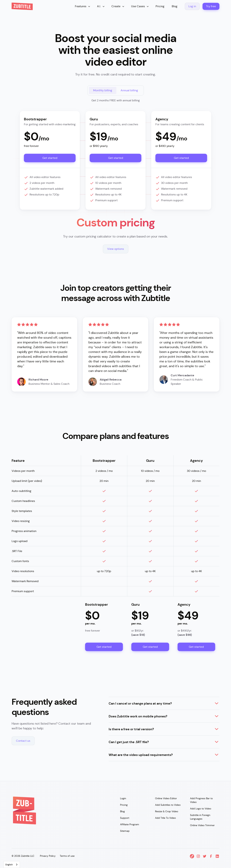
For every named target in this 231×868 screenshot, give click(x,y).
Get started (50, 158)
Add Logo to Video (201, 809)
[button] (83, 6)
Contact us (23, 741)
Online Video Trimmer (202, 825)
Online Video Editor (166, 798)
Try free (211, 6)
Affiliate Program (130, 824)
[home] (22, 6)
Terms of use (67, 856)
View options (116, 249)
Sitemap (125, 831)
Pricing (160, 6)
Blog (175, 6)
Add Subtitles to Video (168, 805)
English (9, 865)
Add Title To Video (165, 818)
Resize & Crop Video (167, 811)
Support (125, 818)
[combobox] (12, 865)
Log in (192, 6)
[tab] (103, 90)
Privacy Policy (48, 856)
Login (123, 798)
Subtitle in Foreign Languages (200, 817)
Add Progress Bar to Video (201, 800)
